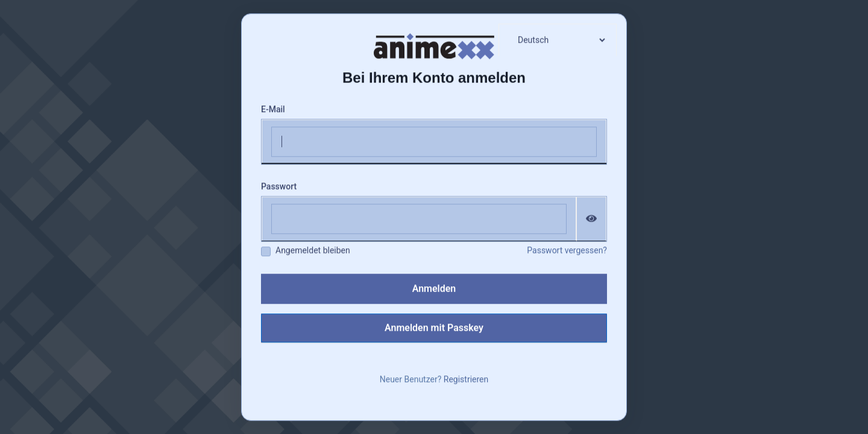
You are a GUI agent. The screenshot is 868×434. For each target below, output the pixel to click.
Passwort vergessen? (567, 250)
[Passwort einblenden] (592, 219)
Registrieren (466, 379)
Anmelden (434, 288)
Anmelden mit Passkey (434, 328)
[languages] (558, 40)
